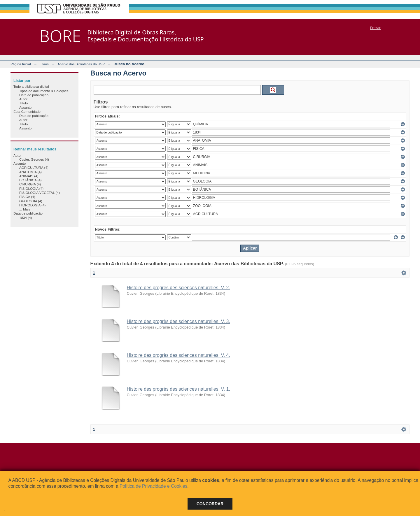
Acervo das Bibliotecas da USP (81, 64)
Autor (23, 99)
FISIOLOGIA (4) (31, 188)
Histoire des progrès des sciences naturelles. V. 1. (178, 389)
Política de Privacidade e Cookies (153, 486)
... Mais (25, 209)
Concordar (210, 504)
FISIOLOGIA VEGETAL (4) (40, 193)
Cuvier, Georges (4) (34, 159)
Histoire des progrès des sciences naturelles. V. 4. (178, 355)
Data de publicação (34, 95)
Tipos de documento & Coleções (44, 91)
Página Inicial (21, 64)
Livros (44, 64)
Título (23, 103)
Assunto (25, 107)
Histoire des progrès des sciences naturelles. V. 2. (178, 288)
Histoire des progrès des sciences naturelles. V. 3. (178, 321)
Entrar (375, 28)
